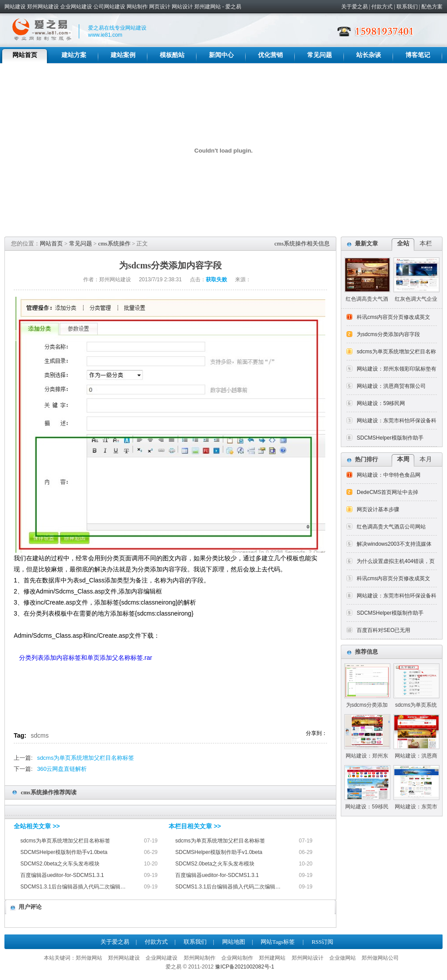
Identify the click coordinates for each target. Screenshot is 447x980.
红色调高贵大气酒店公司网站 (391, 527)
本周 (403, 459)
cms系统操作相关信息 (302, 243)
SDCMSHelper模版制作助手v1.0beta (64, 852)
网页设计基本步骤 (378, 509)
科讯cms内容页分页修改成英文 (393, 317)
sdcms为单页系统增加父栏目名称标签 (86, 758)
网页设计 (160, 7)
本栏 (426, 243)
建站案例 (123, 55)
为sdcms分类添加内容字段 (388, 334)
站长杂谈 (369, 55)
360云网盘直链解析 (62, 769)
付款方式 (382, 7)
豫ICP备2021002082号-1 (245, 967)
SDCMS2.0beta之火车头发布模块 (60, 864)
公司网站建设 (109, 7)
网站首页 (25, 55)
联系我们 (407, 7)
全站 (403, 243)
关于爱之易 (355, 7)
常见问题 (320, 55)
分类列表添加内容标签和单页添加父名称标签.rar (87, 658)
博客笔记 (418, 55)
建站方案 (74, 55)
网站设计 (182, 7)
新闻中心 (221, 55)
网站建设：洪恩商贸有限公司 (391, 386)
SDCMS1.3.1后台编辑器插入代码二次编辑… (73, 887)
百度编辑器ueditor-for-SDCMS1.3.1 (62, 875)
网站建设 (15, 7)
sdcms (40, 735)
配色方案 (432, 7)
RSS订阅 (322, 942)
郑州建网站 (208, 7)
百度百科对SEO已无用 (383, 630)
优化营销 (270, 55)
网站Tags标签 (277, 942)
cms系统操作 (114, 243)
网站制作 (137, 7)
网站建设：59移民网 (381, 403)
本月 (426, 459)
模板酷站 (172, 55)
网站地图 (234, 942)
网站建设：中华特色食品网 (389, 475)
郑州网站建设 (43, 7)
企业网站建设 (76, 7)
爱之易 (233, 7)
